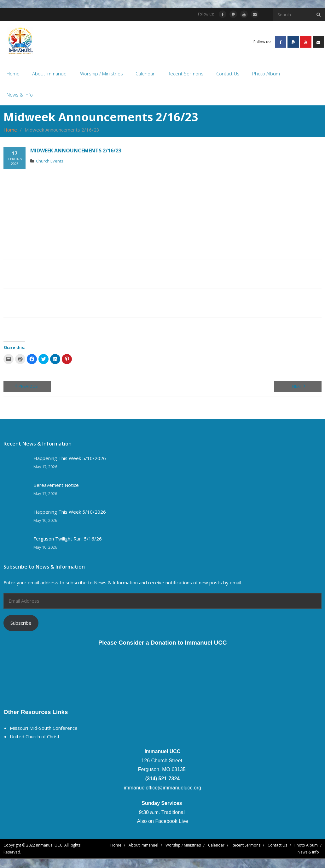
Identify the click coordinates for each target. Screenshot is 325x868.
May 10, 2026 (45, 521)
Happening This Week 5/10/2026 (70, 459)
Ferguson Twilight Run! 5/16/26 (68, 540)
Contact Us (277, 846)
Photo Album (306, 846)
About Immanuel (143, 846)
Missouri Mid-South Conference (44, 729)
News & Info (308, 853)
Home (10, 131)
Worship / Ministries (183, 846)
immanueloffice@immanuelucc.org (162, 789)
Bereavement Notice (56, 486)
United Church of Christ (35, 737)
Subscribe (21, 624)
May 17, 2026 (45, 468)
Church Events (50, 162)
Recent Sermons (246, 846)
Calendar (216, 846)
